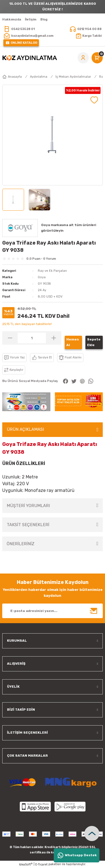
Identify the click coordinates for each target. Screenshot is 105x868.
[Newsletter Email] (53, 611)
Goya (42, 277)
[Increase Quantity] (54, 338)
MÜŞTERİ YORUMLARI (28, 506)
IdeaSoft (26, 864)
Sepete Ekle (94, 342)
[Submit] (94, 611)
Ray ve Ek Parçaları (52, 271)
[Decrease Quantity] (10, 338)
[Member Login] (83, 58)
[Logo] (30, 58)
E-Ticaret (41, 864)
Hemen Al (73, 342)
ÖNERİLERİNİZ (21, 544)
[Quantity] (32, 338)
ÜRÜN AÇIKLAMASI (25, 429)
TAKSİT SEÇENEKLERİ (28, 525)
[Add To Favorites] (94, 100)
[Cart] (97, 58)
